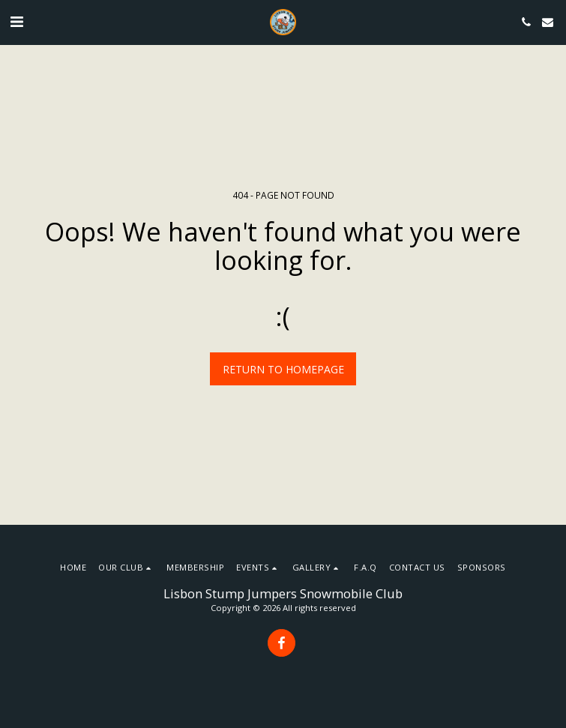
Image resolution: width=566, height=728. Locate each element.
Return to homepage (283, 369)
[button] (16, 21)
